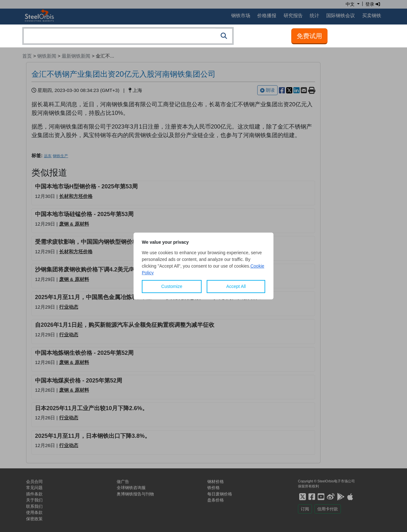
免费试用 (309, 36)
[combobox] (128, 36)
